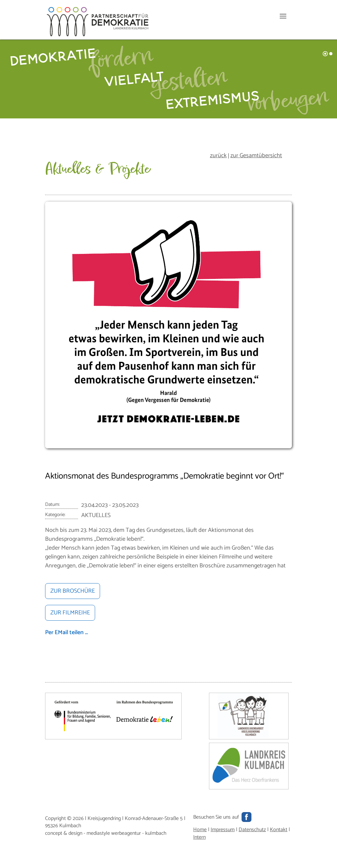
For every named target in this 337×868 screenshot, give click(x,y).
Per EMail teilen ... (66, 632)
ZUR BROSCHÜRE (73, 591)
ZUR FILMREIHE (70, 613)
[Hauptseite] (98, 35)
